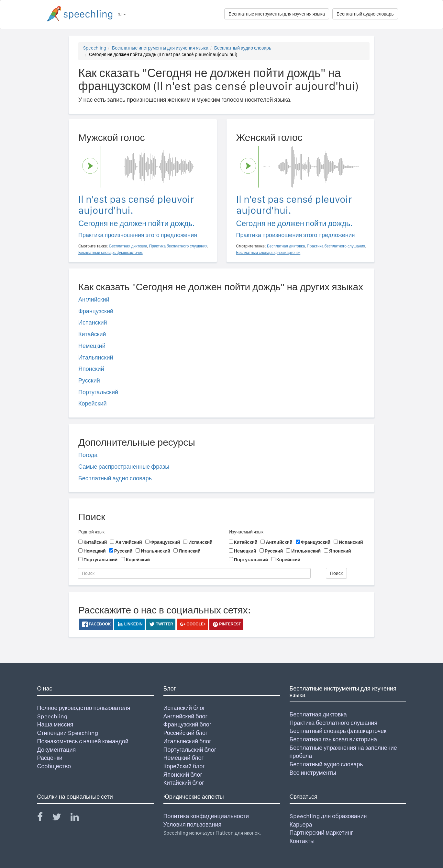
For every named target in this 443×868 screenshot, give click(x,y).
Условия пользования (193, 824)
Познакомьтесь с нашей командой (83, 741)
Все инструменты (313, 773)
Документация (57, 750)
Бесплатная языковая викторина (333, 739)
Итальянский (96, 357)
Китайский (92, 334)
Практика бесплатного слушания (334, 723)
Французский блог (188, 724)
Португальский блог (190, 750)
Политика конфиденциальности (206, 816)
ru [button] (122, 14)
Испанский (93, 322)
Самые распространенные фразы (124, 467)
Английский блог (186, 716)
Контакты (302, 841)
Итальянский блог (187, 741)
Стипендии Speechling (68, 733)
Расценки (50, 758)
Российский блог (186, 733)
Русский (89, 380)
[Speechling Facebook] (44, 818)
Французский (96, 311)
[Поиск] (194, 573)
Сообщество (54, 766)
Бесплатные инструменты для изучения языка (277, 14)
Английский (94, 299)
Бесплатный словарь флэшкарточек (338, 731)
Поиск (336, 573)
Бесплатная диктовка (318, 714)
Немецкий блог (183, 758)
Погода (88, 455)
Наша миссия (55, 724)
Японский (91, 369)
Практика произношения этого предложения (138, 235)
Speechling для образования (328, 816)
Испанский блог (184, 708)
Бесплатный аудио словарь (365, 14)
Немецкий (92, 346)
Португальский (98, 392)
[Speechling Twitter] (61, 818)
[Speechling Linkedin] (79, 818)
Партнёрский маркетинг (321, 833)
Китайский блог (184, 783)
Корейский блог (184, 766)
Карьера (301, 824)
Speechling (95, 48)
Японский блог (183, 775)
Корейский (93, 403)
